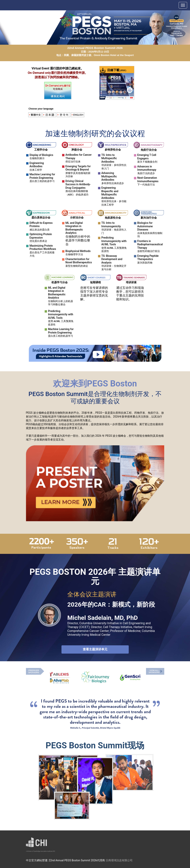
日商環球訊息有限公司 (119, 860)
